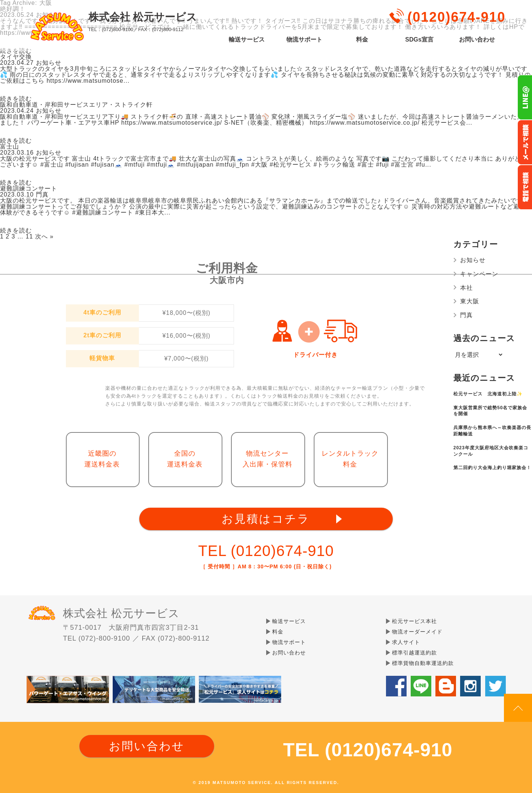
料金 (362, 40)
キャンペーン (479, 274)
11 (30, 236)
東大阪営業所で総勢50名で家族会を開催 (490, 411)
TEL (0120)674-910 (266, 551)
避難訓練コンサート (29, 189)
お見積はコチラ (266, 519)
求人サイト (406, 642)
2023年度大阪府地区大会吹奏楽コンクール (491, 451)
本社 (466, 288)
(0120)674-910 (456, 17)
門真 (466, 315)
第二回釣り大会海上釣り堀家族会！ (492, 468)
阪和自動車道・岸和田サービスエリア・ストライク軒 (76, 105)
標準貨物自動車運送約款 (423, 663)
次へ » (44, 236)
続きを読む (16, 99)
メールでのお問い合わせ (525, 142)
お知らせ (473, 260)
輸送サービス (247, 40)
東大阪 (470, 301)
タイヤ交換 (16, 57)
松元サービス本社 (414, 621)
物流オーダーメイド (417, 632)
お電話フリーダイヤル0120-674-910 (525, 187)
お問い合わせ (477, 40)
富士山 (10, 147)
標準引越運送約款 (414, 653)
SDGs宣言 (419, 40)
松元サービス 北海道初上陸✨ (488, 394)
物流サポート (304, 40)
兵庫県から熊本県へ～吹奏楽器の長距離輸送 (492, 431)
